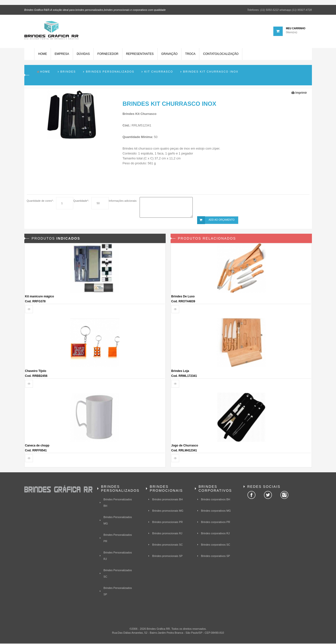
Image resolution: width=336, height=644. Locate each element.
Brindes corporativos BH (216, 500)
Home (43, 55)
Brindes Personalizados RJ (118, 556)
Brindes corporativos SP (216, 557)
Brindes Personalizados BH (118, 503)
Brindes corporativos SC (216, 545)
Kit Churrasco (159, 72)
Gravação (169, 55)
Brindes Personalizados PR (118, 539)
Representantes (140, 55)
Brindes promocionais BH (167, 500)
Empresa (62, 55)
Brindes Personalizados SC (118, 574)
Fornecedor (108, 55)
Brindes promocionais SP (167, 557)
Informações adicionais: (123, 201)
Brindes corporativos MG (216, 511)
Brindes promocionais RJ (167, 534)
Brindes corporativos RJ (215, 534)
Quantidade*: (81, 201)
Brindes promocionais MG (168, 511)
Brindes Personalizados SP (118, 592)
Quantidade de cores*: (40, 201)
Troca (190, 55)
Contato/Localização (221, 55)
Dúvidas (83, 55)
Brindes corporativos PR (216, 523)
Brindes (68, 72)
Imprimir (299, 93)
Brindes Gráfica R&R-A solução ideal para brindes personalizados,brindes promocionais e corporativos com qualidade (95, 10)
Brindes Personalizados (110, 72)
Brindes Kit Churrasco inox (211, 72)
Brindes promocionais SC (167, 545)
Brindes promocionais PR (167, 523)
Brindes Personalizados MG (118, 521)
